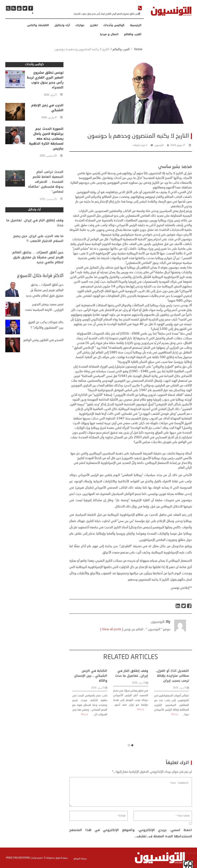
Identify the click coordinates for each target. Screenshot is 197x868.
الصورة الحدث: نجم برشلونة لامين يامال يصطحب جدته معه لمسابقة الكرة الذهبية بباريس (46, 139)
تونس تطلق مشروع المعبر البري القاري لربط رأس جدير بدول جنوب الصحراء (107, 14)
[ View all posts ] (112, 641)
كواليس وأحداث (114, 25)
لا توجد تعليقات (140, 145)
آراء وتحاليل (62, 25)
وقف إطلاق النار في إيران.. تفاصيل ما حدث (132, 717)
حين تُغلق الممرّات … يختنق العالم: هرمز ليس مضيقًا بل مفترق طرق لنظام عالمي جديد (38, 266)
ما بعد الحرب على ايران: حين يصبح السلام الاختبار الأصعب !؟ (38, 245)
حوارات (80, 25)
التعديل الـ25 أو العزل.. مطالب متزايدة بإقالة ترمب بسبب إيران (172, 719)
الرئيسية (136, 25)
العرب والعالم (133, 34)
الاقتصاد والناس (38, 25)
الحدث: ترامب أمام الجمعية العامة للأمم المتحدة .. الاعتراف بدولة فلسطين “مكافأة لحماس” (46, 198)
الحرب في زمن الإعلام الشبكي (47, 108)
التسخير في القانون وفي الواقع (43, 340)
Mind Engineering (18, 858)
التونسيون (159, 145)
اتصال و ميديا (109, 34)
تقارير (94, 25)
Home (138, 50)
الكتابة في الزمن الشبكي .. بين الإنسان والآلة (91, 719)
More (85, 758)
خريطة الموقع (80, 859)
